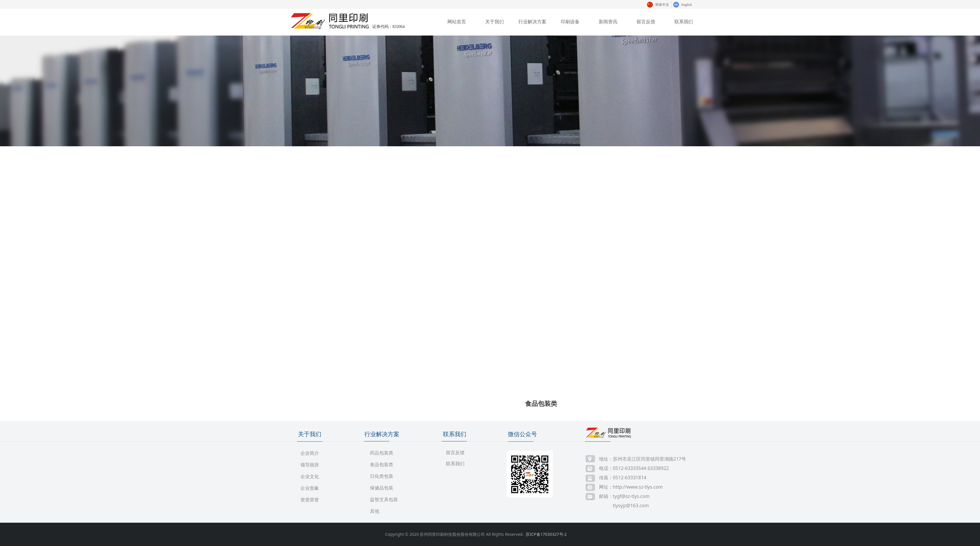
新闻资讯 (608, 22)
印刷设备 (570, 22)
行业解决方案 (532, 22)
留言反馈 (646, 22)
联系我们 (684, 22)
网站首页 (457, 22)
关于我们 (495, 22)
